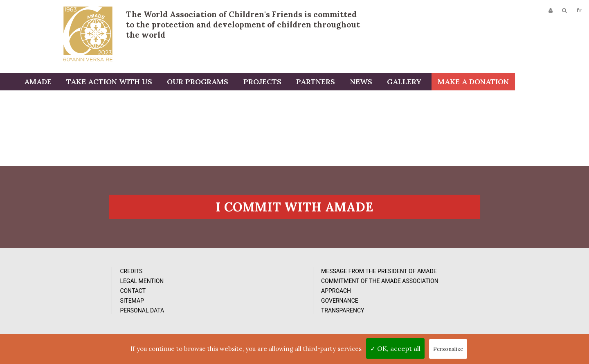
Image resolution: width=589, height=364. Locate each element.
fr (578, 11)
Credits (60, 281)
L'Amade (88, 34)
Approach (202, 316)
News (393, 83)
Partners (350, 83)
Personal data (71, 320)
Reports (338, 301)
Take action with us (147, 83)
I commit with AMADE (294, 216)
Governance (206, 326)
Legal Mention (71, 291)
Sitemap (61, 310)
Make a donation (547, 83)
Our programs (234, 83)
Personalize (448, 349)
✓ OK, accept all (395, 348)
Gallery (435, 83)
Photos (337, 281)
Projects (298, 83)
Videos (335, 291)
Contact (62, 301)
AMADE (77, 83)
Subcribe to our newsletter (482, 277)
